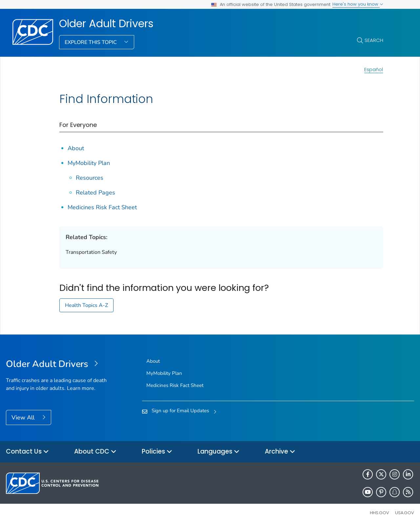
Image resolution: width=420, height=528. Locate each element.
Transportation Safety (91, 252)
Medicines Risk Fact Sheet (102, 207)
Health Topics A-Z (86, 305)
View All (24, 417)
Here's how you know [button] (358, 4)
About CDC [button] (95, 452)
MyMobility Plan (89, 163)
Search (374, 40)
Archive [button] (280, 452)
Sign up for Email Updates (180, 411)
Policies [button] (157, 452)
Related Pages (95, 193)
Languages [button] (219, 452)
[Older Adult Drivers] (57, 364)
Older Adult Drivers (106, 24)
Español (374, 70)
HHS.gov (379, 513)
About (76, 148)
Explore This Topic (91, 42)
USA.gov (405, 513)
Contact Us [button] (27, 452)
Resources (90, 178)
